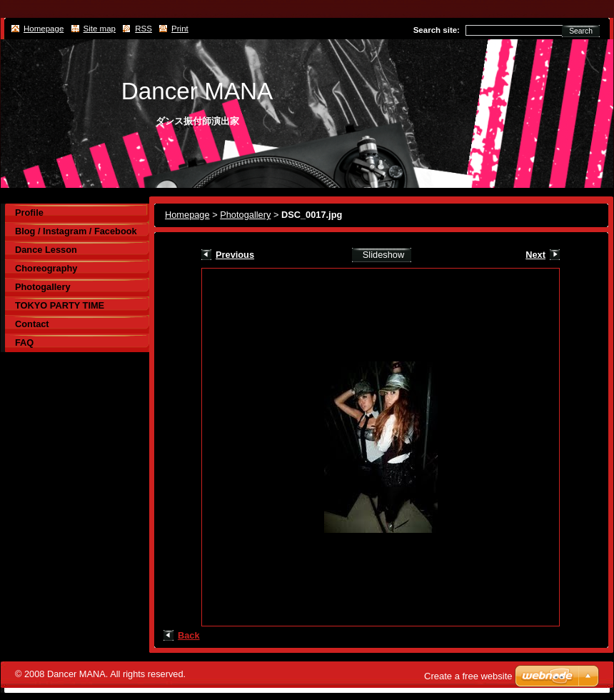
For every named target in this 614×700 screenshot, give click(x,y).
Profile (29, 212)
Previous (235, 255)
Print (180, 29)
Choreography (46, 268)
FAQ (24, 342)
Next (535, 255)
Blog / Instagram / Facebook (76, 231)
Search (581, 31)
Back (189, 635)
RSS (144, 29)
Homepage (187, 215)
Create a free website (468, 676)
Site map (100, 29)
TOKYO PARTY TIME (60, 305)
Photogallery (245, 215)
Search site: (437, 30)
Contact (32, 324)
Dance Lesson (46, 250)
